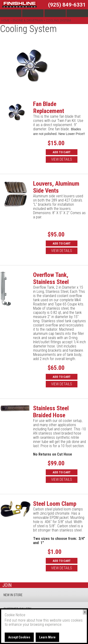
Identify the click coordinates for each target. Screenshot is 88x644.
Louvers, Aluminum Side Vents (56, 187)
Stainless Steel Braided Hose (51, 412)
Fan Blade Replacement (49, 107)
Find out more (15, 620)
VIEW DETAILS (62, 159)
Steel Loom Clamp (55, 504)
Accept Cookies (19, 637)
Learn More (47, 637)
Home (6, 20)
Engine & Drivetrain (28, 20)
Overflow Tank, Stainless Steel (51, 278)
